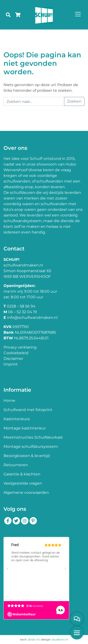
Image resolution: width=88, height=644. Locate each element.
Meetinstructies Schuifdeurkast (33, 437)
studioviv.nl (60, 639)
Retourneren (16, 465)
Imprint (11, 364)
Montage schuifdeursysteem (31, 447)
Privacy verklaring (20, 347)
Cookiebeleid (16, 353)
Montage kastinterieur (25, 428)
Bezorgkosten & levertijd (27, 456)
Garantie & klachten (22, 474)
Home (9, 401)
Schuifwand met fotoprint (28, 410)
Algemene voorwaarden (26, 492)
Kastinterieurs (17, 419)
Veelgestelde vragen (23, 483)
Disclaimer (13, 359)
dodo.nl (33, 639)
